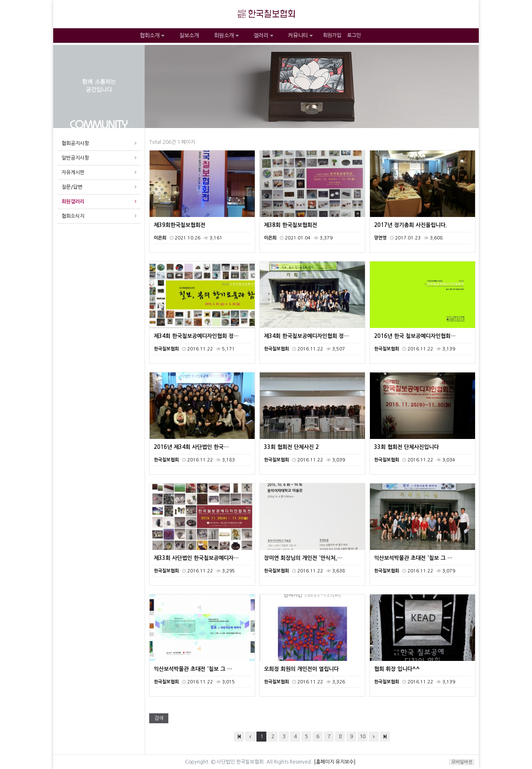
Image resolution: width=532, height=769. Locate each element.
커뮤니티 (300, 36)
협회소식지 (73, 216)
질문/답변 (72, 187)
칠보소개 (189, 36)
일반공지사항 (75, 158)
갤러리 (263, 36)
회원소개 (226, 36)
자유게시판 (73, 173)
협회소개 (152, 36)
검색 (159, 718)
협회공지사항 (75, 143)
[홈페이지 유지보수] (335, 762)
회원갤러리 (73, 202)
